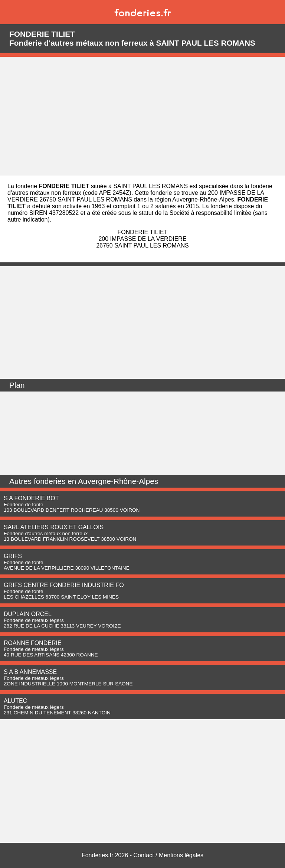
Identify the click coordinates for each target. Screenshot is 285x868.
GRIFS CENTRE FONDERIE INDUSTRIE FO (64, 585)
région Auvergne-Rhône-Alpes (194, 199)
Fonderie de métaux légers (34, 620)
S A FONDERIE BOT (31, 498)
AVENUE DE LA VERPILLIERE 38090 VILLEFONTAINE (67, 568)
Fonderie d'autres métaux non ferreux (46, 533)
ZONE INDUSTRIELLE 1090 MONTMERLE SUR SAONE (68, 684)
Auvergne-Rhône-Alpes (118, 481)
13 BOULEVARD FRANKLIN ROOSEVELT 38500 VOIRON (70, 539)
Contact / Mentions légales (169, 855)
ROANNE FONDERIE (33, 643)
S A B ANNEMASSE (30, 672)
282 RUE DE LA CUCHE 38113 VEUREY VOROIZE (62, 626)
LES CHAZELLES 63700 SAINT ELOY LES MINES (61, 597)
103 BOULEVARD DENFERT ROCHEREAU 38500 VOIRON (72, 510)
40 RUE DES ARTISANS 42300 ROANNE (51, 655)
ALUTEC (15, 701)
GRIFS (13, 556)
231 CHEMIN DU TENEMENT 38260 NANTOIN (57, 713)
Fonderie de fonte (24, 505)
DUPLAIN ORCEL (28, 614)
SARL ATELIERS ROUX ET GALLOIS (54, 527)
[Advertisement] (142, 116)
